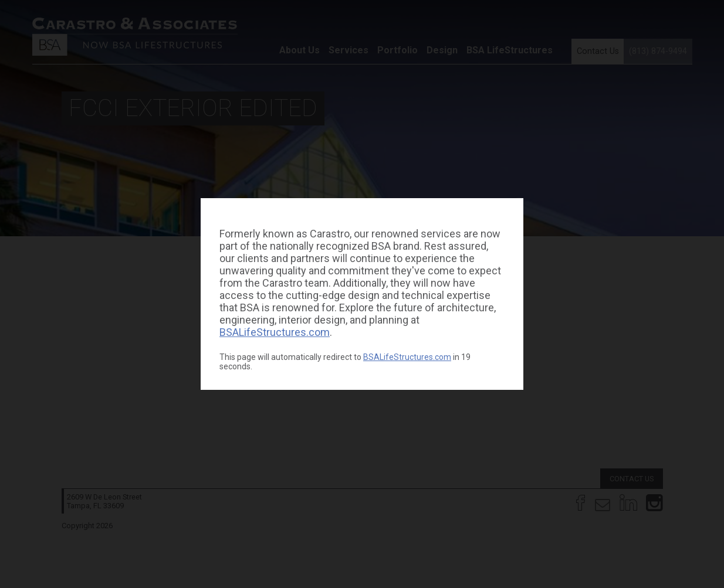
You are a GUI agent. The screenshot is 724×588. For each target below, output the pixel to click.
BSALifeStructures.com (275, 332)
